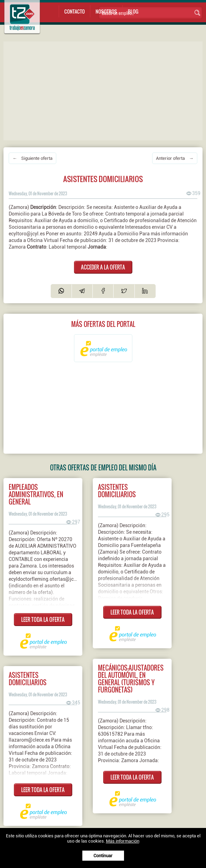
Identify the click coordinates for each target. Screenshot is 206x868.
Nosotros (106, 11)
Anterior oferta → (175, 158)
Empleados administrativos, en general (36, 494)
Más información (123, 841)
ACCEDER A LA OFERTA (103, 267)
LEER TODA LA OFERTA (43, 619)
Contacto (75, 11)
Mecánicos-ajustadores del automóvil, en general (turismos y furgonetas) (131, 679)
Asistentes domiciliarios (117, 491)
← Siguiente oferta (32, 158)
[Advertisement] (105, 90)
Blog (133, 11)
